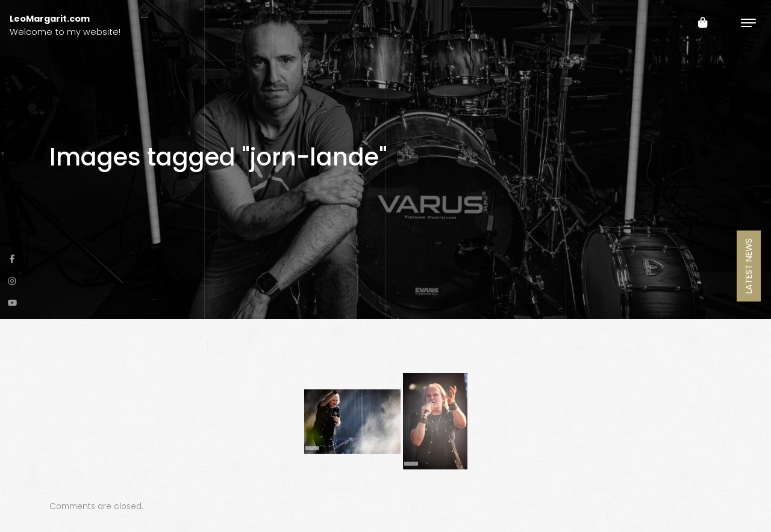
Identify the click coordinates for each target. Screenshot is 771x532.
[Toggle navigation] (748, 23)
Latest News (749, 266)
